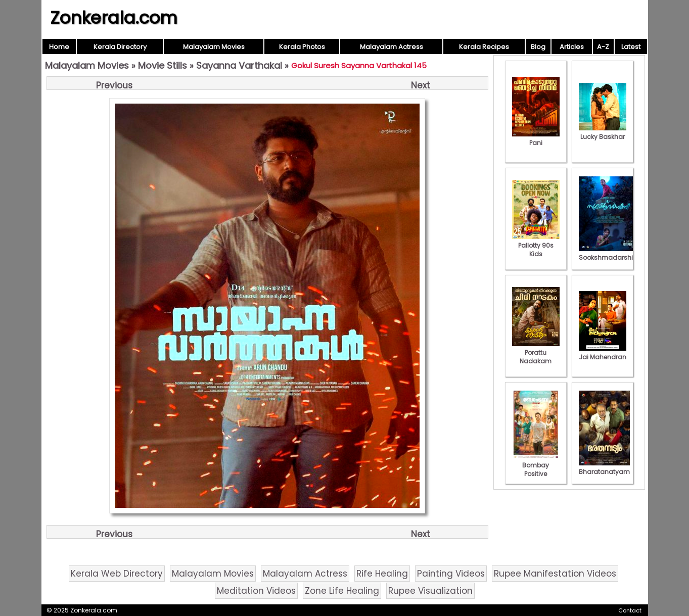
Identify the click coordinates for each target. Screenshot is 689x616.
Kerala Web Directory (117, 574)
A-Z (603, 47)
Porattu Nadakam (536, 352)
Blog (538, 47)
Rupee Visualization (430, 591)
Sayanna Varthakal (239, 65)
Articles (572, 47)
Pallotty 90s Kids (536, 245)
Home (59, 47)
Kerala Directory (120, 47)
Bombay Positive (536, 465)
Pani (536, 138)
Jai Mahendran (603, 353)
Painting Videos (451, 574)
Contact (630, 610)
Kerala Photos (302, 47)
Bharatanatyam (604, 467)
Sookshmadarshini (609, 253)
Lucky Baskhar (603, 132)
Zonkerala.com (114, 18)
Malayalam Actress (392, 47)
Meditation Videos (256, 591)
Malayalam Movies (214, 47)
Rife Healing (382, 574)
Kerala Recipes (484, 47)
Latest (631, 47)
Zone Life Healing (342, 591)
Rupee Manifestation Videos (555, 574)
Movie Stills (163, 65)
